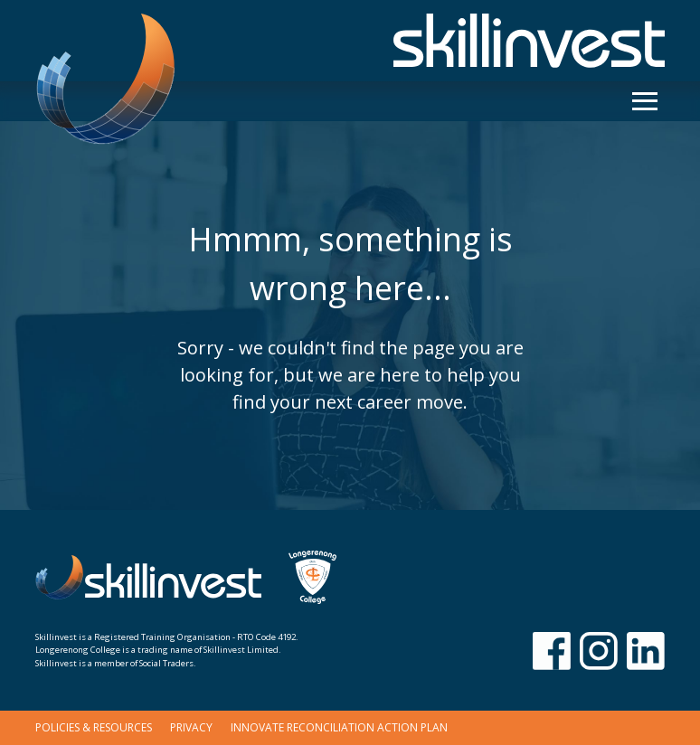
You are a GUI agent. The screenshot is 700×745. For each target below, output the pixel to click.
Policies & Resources (94, 727)
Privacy (191, 727)
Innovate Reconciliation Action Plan (339, 727)
